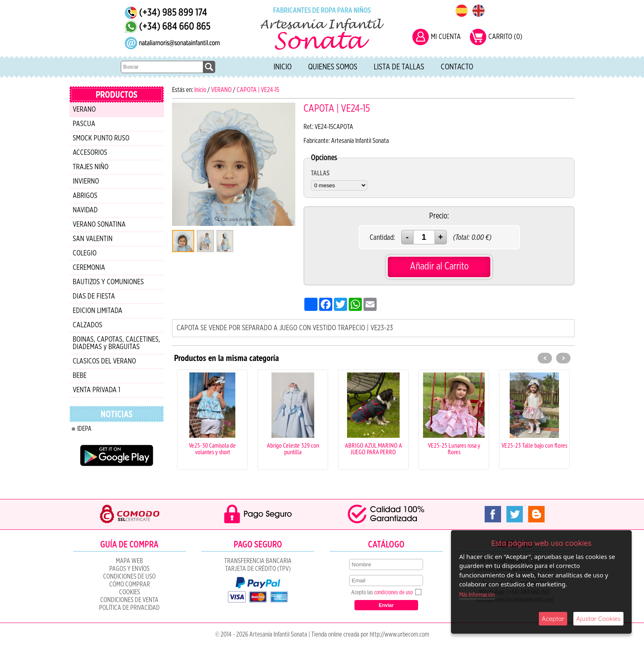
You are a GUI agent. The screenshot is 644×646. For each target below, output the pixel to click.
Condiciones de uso (129, 577)
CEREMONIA (89, 268)
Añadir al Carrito (439, 266)
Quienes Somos (333, 67)
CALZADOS (87, 325)
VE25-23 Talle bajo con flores (534, 445)
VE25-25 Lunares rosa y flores (454, 448)
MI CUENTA (446, 37)
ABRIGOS (85, 196)
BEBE (80, 376)
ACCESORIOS (90, 153)
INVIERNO (86, 182)
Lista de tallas (399, 67)
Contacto (457, 67)
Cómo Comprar (130, 584)
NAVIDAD (85, 210)
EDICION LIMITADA (98, 311)
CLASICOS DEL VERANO (104, 361)
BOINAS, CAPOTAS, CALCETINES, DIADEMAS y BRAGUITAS (116, 343)
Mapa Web (129, 561)
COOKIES (130, 592)
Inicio (283, 67)
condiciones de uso (393, 593)
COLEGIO (85, 253)
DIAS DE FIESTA (94, 297)
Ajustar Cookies (598, 619)
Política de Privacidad (129, 608)
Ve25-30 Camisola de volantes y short (212, 448)
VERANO (84, 110)
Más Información (477, 595)
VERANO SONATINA (99, 225)
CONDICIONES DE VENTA (129, 600)
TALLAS (320, 173)
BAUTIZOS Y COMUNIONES (108, 282)
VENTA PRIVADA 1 (97, 390)
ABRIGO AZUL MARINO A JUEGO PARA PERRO (374, 448)
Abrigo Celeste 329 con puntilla (293, 448)
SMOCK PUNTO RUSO (101, 138)
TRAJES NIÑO (91, 167)
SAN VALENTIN (93, 239)
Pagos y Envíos (129, 569)
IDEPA (84, 429)
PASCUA (84, 124)
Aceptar (553, 619)
